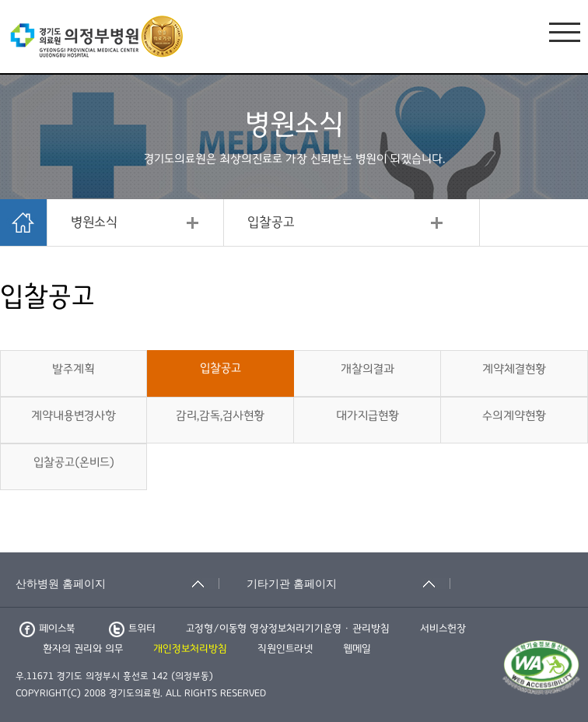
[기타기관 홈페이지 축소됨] (348, 584)
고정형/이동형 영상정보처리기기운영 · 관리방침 (288, 629)
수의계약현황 (514, 415)
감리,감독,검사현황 (220, 415)
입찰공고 (271, 223)
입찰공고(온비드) (74, 462)
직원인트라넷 (285, 649)
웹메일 (357, 649)
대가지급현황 (367, 415)
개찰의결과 (367, 369)
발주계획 (73, 369)
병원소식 (94, 223)
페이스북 (47, 629)
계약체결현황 (514, 369)
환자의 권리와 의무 (83, 649)
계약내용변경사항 (73, 415)
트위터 (132, 629)
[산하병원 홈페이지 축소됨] (117, 584)
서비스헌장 (443, 629)
